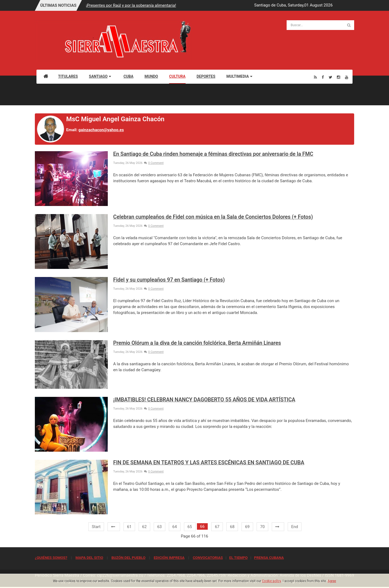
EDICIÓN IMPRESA (169, 557)
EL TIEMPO (238, 557)
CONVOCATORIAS (208, 557)
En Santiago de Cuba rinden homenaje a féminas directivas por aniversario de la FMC (213, 154)
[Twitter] (331, 77)
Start (96, 527)
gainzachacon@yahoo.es (101, 130)
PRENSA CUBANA (269, 557)
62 (144, 527)
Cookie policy (272, 581)
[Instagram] (338, 77)
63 (160, 527)
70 (262, 527)
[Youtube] (347, 77)
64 (175, 527)
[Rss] (315, 77)
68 (232, 527)
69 (247, 527)
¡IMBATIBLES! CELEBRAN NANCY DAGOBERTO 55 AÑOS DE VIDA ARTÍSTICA (204, 400)
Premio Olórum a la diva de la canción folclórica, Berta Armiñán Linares (197, 343)
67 (217, 527)
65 (190, 527)
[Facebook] (323, 77)
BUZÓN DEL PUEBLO (128, 557)
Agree (332, 581)
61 (129, 527)
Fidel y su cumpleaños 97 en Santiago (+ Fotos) (169, 280)
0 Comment (154, 163)
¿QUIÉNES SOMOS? (51, 557)
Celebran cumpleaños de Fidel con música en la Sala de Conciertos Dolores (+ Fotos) (213, 217)
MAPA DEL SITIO (89, 557)
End (295, 527)
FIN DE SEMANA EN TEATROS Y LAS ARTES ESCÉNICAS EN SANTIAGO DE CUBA (209, 463)
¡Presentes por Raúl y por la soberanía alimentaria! (131, 5)
